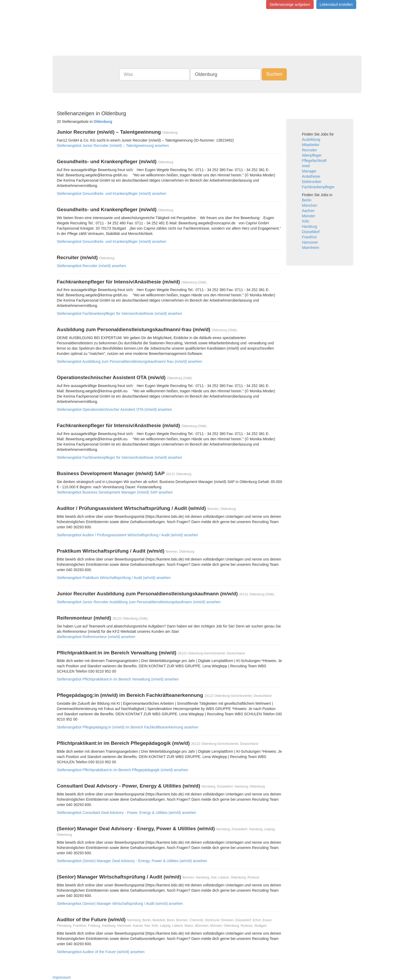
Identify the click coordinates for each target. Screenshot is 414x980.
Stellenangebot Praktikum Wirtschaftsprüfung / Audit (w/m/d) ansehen (114, 578)
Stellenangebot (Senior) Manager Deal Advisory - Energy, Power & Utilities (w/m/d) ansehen (132, 861)
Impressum (62, 977)
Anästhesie (311, 176)
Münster (309, 216)
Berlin (307, 200)
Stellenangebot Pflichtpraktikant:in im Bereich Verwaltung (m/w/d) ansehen (118, 679)
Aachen (308, 211)
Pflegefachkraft (314, 161)
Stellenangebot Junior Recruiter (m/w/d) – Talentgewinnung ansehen (113, 146)
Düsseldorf (311, 232)
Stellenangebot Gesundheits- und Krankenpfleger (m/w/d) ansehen (112, 194)
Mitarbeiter (311, 145)
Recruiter (310, 150)
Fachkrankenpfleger (318, 187)
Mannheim (311, 248)
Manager (309, 171)
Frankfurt (309, 237)
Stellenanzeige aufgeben (290, 4)
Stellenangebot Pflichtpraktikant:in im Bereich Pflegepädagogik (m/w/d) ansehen (122, 770)
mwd (306, 166)
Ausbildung (311, 139)
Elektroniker (312, 182)
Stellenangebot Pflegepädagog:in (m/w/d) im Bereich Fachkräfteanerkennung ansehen (128, 727)
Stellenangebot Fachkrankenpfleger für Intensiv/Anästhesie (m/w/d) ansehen (119, 313)
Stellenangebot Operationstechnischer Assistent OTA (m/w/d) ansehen (114, 409)
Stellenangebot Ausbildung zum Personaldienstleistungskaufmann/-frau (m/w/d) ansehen (129, 361)
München (310, 205)
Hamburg (310, 226)
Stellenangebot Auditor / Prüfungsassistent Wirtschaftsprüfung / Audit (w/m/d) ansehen (127, 535)
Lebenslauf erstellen (336, 4)
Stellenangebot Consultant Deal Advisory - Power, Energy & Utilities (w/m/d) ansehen (126, 813)
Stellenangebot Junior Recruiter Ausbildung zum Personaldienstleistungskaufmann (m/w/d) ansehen (139, 602)
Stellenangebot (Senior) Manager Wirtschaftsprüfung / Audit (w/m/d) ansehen (120, 904)
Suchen (274, 74)
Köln (306, 221)
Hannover (310, 242)
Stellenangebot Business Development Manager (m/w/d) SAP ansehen (115, 492)
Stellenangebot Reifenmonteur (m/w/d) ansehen (96, 637)
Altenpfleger (312, 155)
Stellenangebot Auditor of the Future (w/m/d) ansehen (101, 952)
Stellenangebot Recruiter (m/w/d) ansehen (91, 266)
